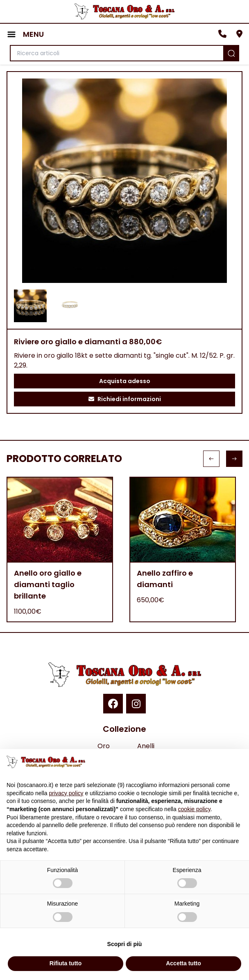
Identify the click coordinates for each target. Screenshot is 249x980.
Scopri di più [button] (125, 944)
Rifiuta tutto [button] (66, 963)
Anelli (146, 746)
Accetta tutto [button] (183, 963)
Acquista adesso (125, 381)
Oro (104, 746)
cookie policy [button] (194, 809)
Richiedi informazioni (125, 399)
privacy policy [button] (66, 793)
